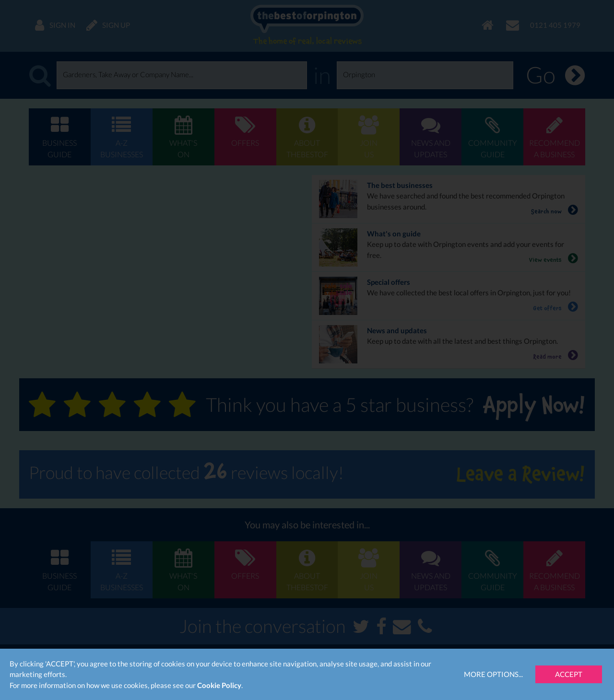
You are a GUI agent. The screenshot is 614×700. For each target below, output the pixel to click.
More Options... (493, 674)
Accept (569, 674)
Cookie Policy (219, 685)
